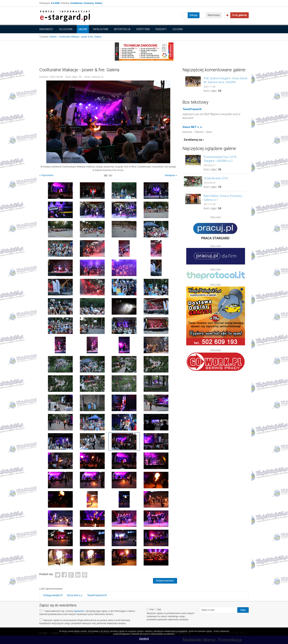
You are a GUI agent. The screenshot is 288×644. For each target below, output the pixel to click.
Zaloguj (193, 15)
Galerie (83, 29)
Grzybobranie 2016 (216, 178)
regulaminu (79, 611)
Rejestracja (214, 15)
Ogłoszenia (66, 29)
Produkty (161, 29)
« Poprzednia (46, 175)
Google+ (71, 575)
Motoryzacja (122, 29)
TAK (150, 609)
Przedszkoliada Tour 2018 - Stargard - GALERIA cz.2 (221, 159)
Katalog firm (101, 29)
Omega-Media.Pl (53, 595)
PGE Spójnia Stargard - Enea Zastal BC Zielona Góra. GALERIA (225, 80)
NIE (158, 609)
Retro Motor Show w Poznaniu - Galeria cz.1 (224, 198)
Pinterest (85, 575)
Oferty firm (143, 29)
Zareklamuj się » (194, 140)
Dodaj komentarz (165, 581)
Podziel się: (46, 574)
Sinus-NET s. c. (193, 127)
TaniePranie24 (192, 109)
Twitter (58, 575)
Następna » (171, 175)
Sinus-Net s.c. (75, 595)
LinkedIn (78, 575)
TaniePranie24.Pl (97, 595)
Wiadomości (46, 29)
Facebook (64, 575)
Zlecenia (178, 29)
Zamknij (144, 639)
